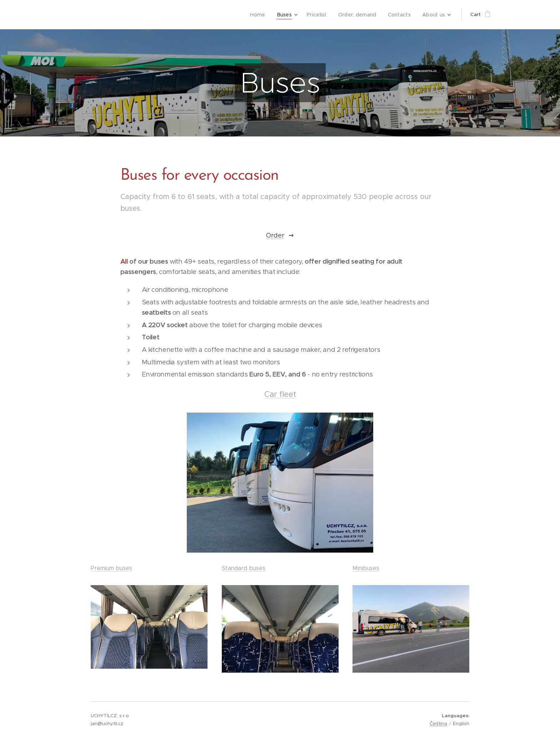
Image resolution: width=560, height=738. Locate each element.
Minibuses (366, 568)
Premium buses (111, 568)
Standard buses (244, 568)
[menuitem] (266, 15)
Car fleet (280, 394)
